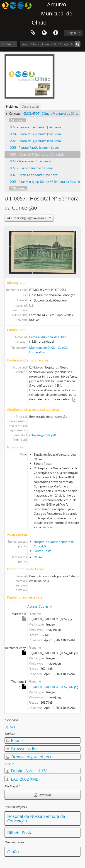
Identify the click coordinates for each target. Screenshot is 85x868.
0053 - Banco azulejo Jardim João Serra (35, 127)
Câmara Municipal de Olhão (48, 337)
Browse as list (22, 749)
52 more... (17, 120)
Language (44, 33)
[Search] (78, 44)
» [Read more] (74, 399)
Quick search (30, 106)
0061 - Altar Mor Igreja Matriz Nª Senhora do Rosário (45, 182)
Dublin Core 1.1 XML (28, 771)
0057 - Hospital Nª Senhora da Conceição (37, 154)
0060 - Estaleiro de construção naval (34, 175)
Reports (16, 740)
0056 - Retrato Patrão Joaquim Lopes (35, 148)
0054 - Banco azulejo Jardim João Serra (35, 134)
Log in (72, 33)
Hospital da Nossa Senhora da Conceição (36, 819)
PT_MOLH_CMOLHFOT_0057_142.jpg (53, 687)
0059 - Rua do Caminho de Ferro (32, 168)
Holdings (12, 106)
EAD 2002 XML (22, 779)
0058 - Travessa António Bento (30, 161)
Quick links (56, 33)
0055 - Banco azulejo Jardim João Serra (35, 141)
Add (12, 727)
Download (43, 795)
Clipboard (33, 33)
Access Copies (38, 606)
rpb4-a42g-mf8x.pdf (42, 435)
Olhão (38, 557)
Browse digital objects (30, 757)
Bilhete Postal (43, 551)
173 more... (18, 188)
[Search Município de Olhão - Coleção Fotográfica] (50, 44)
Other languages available (31, 218)
